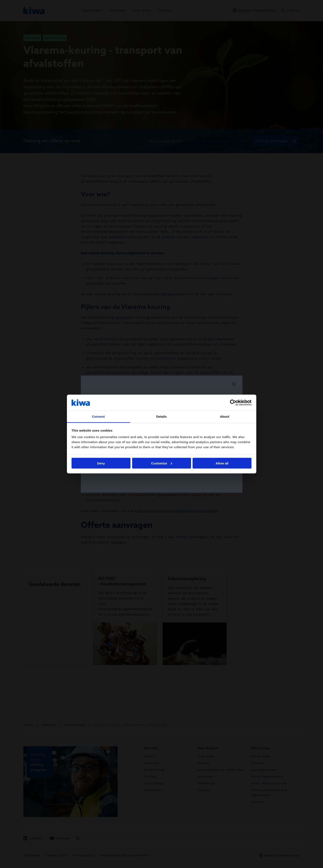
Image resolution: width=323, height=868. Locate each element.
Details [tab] (162, 417)
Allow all (222, 463)
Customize (162, 463)
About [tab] (225, 417)
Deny (101, 463)
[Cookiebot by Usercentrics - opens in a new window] (233, 403)
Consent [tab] (98, 417)
